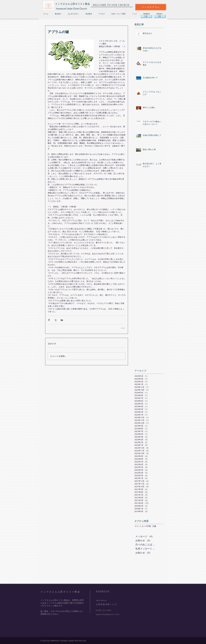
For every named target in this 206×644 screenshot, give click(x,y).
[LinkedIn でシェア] (62, 320)
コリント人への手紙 (143, 526)
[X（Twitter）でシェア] (55, 320)
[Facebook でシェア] (49, 320)
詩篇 (154, 526)
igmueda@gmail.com (108, 614)
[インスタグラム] (151, 7)
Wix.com (83, 641)
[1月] (160, 16)
